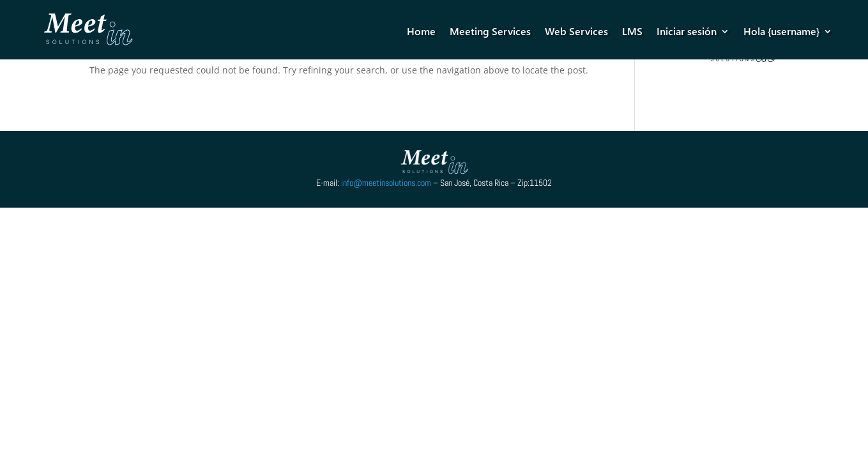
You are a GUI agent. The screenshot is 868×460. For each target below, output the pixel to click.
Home (421, 31)
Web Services (576, 31)
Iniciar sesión (687, 31)
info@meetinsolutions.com (386, 183)
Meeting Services (490, 31)
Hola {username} (781, 31)
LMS (632, 31)
